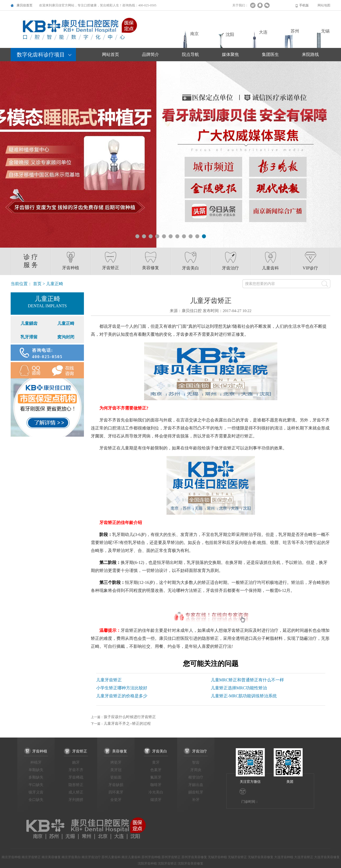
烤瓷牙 (116, 762)
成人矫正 (76, 792)
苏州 (295, 31)
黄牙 (156, 762)
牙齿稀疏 (76, 777)
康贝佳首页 (25, 5)
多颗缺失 (36, 777)
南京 (194, 34)
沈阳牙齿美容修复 (190, 863)
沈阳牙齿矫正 (167, 863)
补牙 (196, 800)
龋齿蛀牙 (196, 792)
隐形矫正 (76, 785)
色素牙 (156, 770)
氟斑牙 (156, 777)
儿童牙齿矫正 (109, 680)
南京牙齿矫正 (31, 857)
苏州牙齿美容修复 (194, 857)
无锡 (325, 31)
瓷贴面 (116, 777)
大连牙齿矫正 (304, 857)
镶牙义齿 (36, 792)
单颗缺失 (36, 770)
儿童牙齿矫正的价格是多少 (122, 696)
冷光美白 (156, 792)
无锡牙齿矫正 (237, 857)
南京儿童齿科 (131, 857)
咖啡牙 (156, 785)
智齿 (196, 762)
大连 (263, 32)
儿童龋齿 (29, 323)
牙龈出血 (196, 785)
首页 (37, 284)
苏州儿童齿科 (111, 857)
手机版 (304, 5)
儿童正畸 (66, 323)
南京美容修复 (51, 857)
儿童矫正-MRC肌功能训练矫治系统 (244, 696)
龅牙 (76, 762)
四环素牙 (116, 792)
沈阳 (230, 34)
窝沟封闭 (66, 337)
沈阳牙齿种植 (147, 863)
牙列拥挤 (76, 800)
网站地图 (324, 5)
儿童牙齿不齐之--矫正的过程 (127, 724)
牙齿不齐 (76, 770)
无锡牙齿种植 (217, 857)
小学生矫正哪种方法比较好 (122, 688)
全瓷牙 (116, 800)
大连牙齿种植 (284, 857)
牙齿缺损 (116, 785)
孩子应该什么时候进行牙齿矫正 (130, 717)
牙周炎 (196, 770)
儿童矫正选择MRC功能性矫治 (239, 688)
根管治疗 (196, 777)
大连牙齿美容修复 (327, 857)
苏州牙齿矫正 (171, 857)
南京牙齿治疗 (91, 857)
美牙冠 (116, 770)
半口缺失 (36, 785)
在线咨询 (66, 370)
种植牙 (36, 762)
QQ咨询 (29, 370)
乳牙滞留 (29, 337)
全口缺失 (36, 800)
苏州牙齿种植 (151, 857)
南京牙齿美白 (71, 857)
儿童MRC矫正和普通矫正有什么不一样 (247, 680)
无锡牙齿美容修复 (261, 857)
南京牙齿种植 (11, 857)
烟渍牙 (156, 800)
